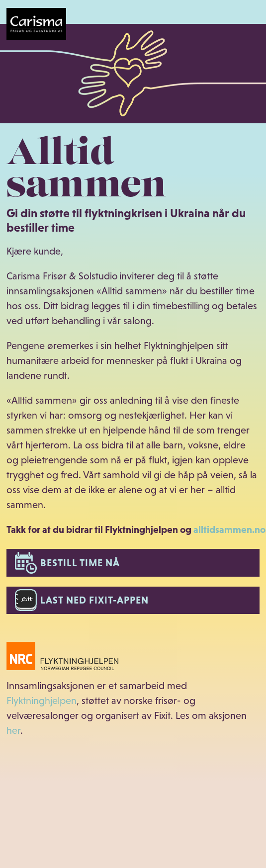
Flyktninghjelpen (42, 700)
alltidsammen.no (229, 529)
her (13, 730)
